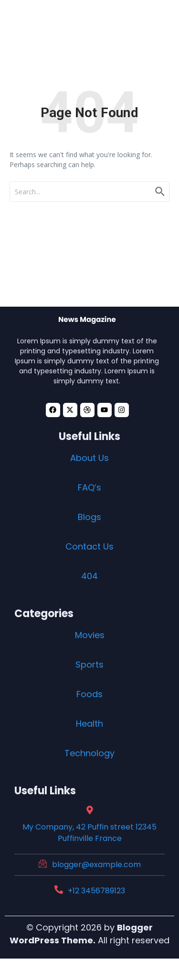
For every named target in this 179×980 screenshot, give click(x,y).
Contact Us (89, 546)
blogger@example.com (96, 865)
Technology (89, 753)
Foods (89, 694)
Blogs (89, 517)
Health (89, 724)
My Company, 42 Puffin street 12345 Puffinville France (89, 833)
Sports (89, 665)
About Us (89, 458)
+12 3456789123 (96, 891)
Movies (90, 635)
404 (89, 576)
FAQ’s (89, 487)
